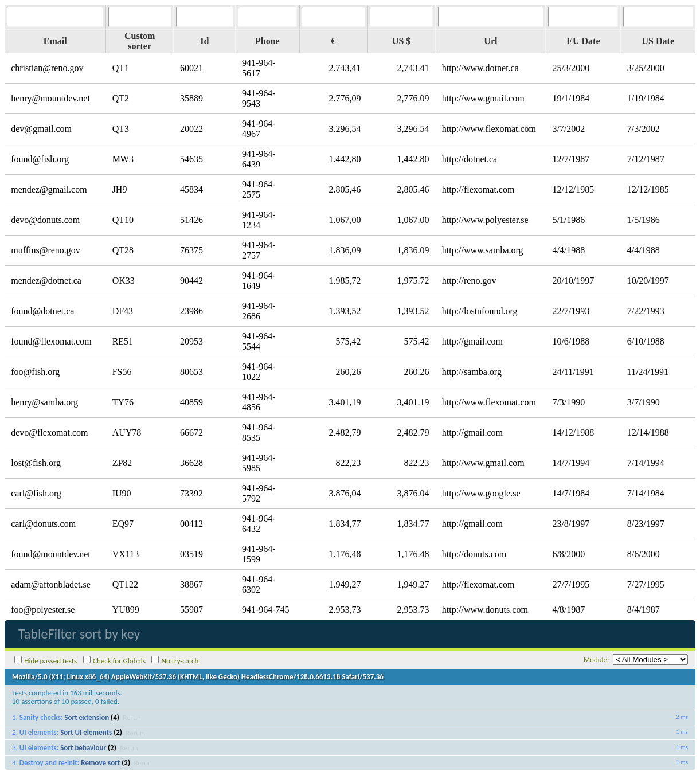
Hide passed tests (50, 661)
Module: (597, 659)
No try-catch (180, 661)
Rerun (132, 717)
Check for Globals (119, 661)
